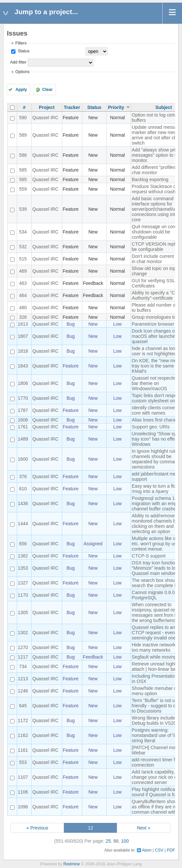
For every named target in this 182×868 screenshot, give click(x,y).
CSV (159, 850)
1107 (23, 777)
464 (23, 295)
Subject (164, 107)
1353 (23, 568)
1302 (23, 633)
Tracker (72, 107)
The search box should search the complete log (156, 583)
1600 (23, 459)
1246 (23, 691)
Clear (47, 90)
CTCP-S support (149, 556)
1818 (23, 351)
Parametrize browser (153, 324)
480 (23, 308)
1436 (23, 503)
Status (23, 51)
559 (23, 189)
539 (23, 209)
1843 (23, 366)
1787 (23, 410)
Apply (21, 90)
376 (23, 476)
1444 (23, 524)
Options (22, 72)
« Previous (37, 828)
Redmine (71, 864)
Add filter (18, 62)
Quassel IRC (45, 118)
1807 (23, 336)
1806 (23, 383)
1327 (23, 583)
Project (47, 107)
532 (23, 247)
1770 (23, 398)
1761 (23, 427)
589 (23, 135)
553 (23, 762)
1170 (23, 595)
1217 (23, 657)
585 (23, 170)
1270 (23, 647)
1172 (23, 720)
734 (23, 666)
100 (125, 841)
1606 (23, 420)
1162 (23, 735)
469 (23, 271)
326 (23, 317)
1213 (23, 679)
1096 (23, 807)
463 (23, 283)
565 (23, 179)
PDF (171, 850)
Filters (21, 43)
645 (23, 706)
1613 (23, 324)
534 (23, 232)
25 (108, 841)
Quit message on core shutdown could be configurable (154, 232)
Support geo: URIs (151, 427)
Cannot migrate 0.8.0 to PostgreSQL (156, 595)
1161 (23, 750)
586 (23, 155)
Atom (147, 850)
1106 (23, 792)
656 (23, 544)
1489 (23, 439)
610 (23, 489)
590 (23, 118)
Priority (116, 107)
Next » (143, 828)
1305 (23, 612)
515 (23, 259)
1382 (23, 556)
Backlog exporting (150, 179)
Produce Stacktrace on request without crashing (157, 189)
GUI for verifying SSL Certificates (153, 283)
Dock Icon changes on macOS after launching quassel (155, 336)
